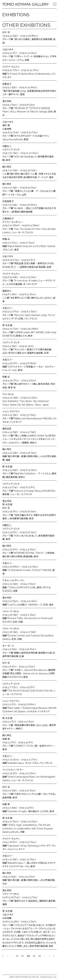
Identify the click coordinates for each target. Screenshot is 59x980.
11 (17, 956)
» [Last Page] (54, 956)
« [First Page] (3, 956)
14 (34, 956)
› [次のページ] (49, 956)
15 (39, 956)
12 (23, 956)
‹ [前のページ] (7, 956)
